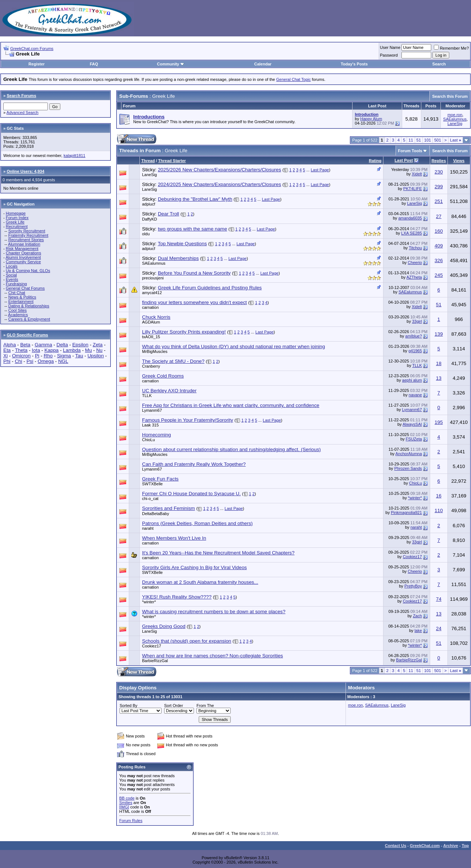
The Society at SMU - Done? (173, 361)
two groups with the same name (192, 229)
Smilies (126, 803)
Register (36, 64)
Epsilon (80, 345)
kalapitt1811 (75, 156)
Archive (451, 846)
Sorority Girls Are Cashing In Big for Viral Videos (194, 567)
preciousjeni (153, 278)
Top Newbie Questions (182, 244)
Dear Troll (169, 214)
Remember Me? (451, 48)
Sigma (64, 356)
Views (459, 161)
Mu (88, 350)
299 (439, 187)
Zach (417, 616)
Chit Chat (17, 293)
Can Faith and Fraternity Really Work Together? (194, 464)
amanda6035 (410, 218)
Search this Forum (450, 96)
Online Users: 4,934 (25, 171)
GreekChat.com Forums (32, 49)
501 (438, 140)
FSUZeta (414, 439)
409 (439, 246)
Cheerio (415, 262)
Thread (148, 161)
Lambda (72, 350)
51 (419, 140)
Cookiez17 (412, 557)
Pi (37, 356)
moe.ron (455, 115)
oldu (146, 234)
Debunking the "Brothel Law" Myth (195, 199)
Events (12, 279)
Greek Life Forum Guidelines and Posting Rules (210, 288)
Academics (18, 315)
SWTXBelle (152, 484)
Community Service (23, 262)
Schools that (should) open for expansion (187, 641)
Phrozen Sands (408, 468)
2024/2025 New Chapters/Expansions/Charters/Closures (219, 184)
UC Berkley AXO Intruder (169, 391)
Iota (36, 350)
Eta (7, 350)
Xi (6, 356)
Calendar (263, 64)
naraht (148, 528)
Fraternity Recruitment (28, 235)
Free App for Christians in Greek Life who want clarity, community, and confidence (231, 405)
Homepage (16, 213)
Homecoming (157, 435)
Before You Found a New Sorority (194, 273)
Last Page (320, 170)
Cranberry (151, 366)
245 (439, 275)
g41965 (415, 351)
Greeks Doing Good (164, 626)
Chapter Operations (24, 253)
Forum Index (17, 218)
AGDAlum (151, 322)
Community (171, 64)
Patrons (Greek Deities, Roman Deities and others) (197, 523)
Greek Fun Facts (160, 479)
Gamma (43, 345)
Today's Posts (354, 64)
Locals (12, 266)
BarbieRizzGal (155, 661)
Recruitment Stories (26, 240)
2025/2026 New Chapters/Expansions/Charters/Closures (219, 170)
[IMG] (124, 807)
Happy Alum (371, 119)
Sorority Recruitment (26, 231)
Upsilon (96, 356)
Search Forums (21, 96)
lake (418, 631)
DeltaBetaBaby (155, 514)
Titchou (415, 248)
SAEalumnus (455, 119)
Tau (79, 356)
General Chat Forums (25, 288)
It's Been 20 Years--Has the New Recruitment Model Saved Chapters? (218, 553)
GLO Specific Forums (27, 335)
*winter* (415, 498)
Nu (99, 350)
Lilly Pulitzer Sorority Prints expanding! (184, 332)
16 (439, 496)
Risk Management (22, 249)
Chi (18, 361)
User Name (390, 47)
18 (439, 363)
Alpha (10, 345)
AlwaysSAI (412, 424)
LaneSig (455, 124)
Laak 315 (150, 425)
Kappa (52, 350)
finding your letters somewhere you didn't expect (194, 302)
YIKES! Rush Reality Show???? (177, 597)
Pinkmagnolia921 (406, 512)
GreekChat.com (425, 846)
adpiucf (148, 204)
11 (411, 140)
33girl (417, 321)
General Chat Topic (294, 79)
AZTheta (414, 277)
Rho (48, 356)
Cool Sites (17, 310)
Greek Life (15, 222)
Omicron (21, 356)
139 (439, 334)
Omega (46, 361)
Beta (25, 345)
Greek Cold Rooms (163, 376)
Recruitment (17, 226)
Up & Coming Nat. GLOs (28, 271)
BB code (127, 798)
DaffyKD (150, 219)
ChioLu (148, 440)
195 (439, 422)
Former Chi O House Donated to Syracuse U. (191, 494)
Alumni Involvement (23, 257)
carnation (150, 307)
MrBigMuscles (155, 351)
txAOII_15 (151, 337)
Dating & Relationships (29, 306)
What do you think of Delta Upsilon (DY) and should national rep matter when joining (233, 347)
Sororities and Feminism (169, 508)
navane (415, 395)
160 (439, 231)
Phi (7, 361)
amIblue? (413, 336)
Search (439, 64)
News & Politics (22, 297)
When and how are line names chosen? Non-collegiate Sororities (213, 656)
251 (439, 201)
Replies (439, 161)
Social (11, 275)
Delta (62, 345)
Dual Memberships (178, 258)
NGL (63, 361)
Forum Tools (410, 151)
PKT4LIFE (413, 189)
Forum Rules (131, 821)
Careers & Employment (29, 319)
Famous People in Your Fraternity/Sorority (187, 420)
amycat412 (152, 293)
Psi (30, 361)
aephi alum (412, 380)
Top (465, 846)
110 (439, 510)
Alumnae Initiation (24, 244)
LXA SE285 (411, 233)
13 (439, 378)
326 (439, 260)
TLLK (417, 365)
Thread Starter (172, 161)
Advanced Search (23, 112)
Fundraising (16, 284)
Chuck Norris (156, 317)
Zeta (98, 345)
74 (439, 599)
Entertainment (21, 301)
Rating (375, 161)
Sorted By (128, 706)
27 (439, 216)
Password (389, 55)
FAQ (94, 64)
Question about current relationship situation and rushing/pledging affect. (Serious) (231, 449)
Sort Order (173, 706)
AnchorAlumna (408, 454)
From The (205, 706)
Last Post (404, 160)
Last (456, 140)
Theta (21, 350)
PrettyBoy (413, 586)
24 (439, 628)
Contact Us (396, 846)
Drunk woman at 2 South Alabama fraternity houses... (200, 582)
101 (428, 140)
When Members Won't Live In (174, 538)
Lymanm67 (152, 410)
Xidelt (417, 174)
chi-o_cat (150, 499)
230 (439, 172)
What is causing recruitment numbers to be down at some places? (214, 612)
